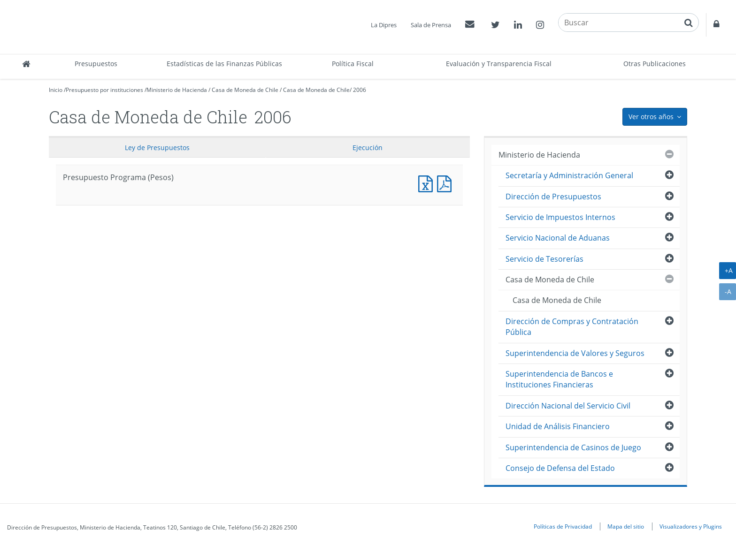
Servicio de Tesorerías (544, 259)
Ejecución (368, 148)
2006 (360, 90)
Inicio (56, 90)
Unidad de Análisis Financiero (558, 426)
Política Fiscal (353, 64)
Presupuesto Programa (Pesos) (428, 183)
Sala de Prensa (431, 25)
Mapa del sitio (626, 526)
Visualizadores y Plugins (691, 526)
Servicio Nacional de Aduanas (558, 238)
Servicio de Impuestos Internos (560, 217)
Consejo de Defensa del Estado (560, 468)
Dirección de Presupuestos (553, 197)
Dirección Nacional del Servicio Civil (568, 406)
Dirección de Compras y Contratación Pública (572, 327)
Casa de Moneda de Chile (245, 90)
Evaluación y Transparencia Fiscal (499, 64)
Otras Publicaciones (655, 64)
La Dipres (384, 25)
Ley (157, 148)
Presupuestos (96, 64)
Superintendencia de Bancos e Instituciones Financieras (559, 379)
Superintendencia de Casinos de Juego (573, 447)
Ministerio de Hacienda (177, 90)
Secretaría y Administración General (569, 175)
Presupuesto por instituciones (104, 90)
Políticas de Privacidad (563, 526)
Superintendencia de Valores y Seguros (575, 353)
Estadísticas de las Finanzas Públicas (224, 64)
